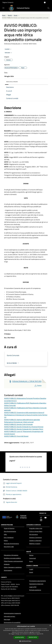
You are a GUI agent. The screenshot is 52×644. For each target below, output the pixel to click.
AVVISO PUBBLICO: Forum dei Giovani (16, 436)
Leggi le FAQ (33, 587)
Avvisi (16, 15)
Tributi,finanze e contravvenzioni (13, 561)
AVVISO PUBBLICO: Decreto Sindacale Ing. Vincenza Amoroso (24, 427)
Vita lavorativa (33, 534)
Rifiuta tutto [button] (33, 637)
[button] (26, 641)
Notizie (31, 555)
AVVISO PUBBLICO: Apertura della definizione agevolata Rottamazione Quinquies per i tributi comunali (22, 421)
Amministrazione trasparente (12, 613)
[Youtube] (45, 518)
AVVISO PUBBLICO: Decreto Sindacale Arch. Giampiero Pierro (24, 429)
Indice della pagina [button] (12, 82)
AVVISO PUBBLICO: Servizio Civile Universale (18, 424)
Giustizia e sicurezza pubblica (12, 558)
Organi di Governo (9, 528)
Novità (10, 15)
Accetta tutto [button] (19, 637)
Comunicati (33, 558)
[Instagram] (41, 520)
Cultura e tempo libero (36, 531)
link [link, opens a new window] (42, 634)
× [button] (50, 626)
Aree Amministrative (10, 531)
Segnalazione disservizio (36, 584)
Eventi (31, 572)
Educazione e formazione (11, 555)
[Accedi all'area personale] (45, 2)
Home (4, 15)
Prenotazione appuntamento (37, 581)
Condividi (8, 49)
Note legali (7, 619)
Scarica (38, 385)
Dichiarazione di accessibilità (12, 622)
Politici (6, 541)
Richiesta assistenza (35, 590)
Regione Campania (8, 2)
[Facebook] (41, 518)
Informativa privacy (10, 616)
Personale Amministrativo (11, 544)
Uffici (5, 534)
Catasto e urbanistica (35, 541)
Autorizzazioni (8, 570)
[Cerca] (48, 8)
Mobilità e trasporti (35, 544)
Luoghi (31, 569)
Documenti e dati (9, 547)
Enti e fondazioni (9, 537)
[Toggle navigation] (3, 8)
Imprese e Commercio (35, 537)
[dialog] (26, 634)
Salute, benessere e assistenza (13, 567)
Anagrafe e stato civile (36, 528)
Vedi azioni (9, 53)
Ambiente (7, 564)
